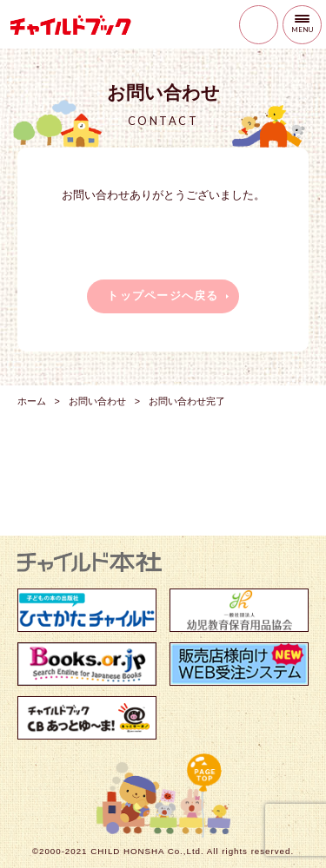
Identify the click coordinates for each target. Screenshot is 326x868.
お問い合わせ (97, 401)
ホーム (32, 401)
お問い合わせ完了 (187, 401)
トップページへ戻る (163, 296)
